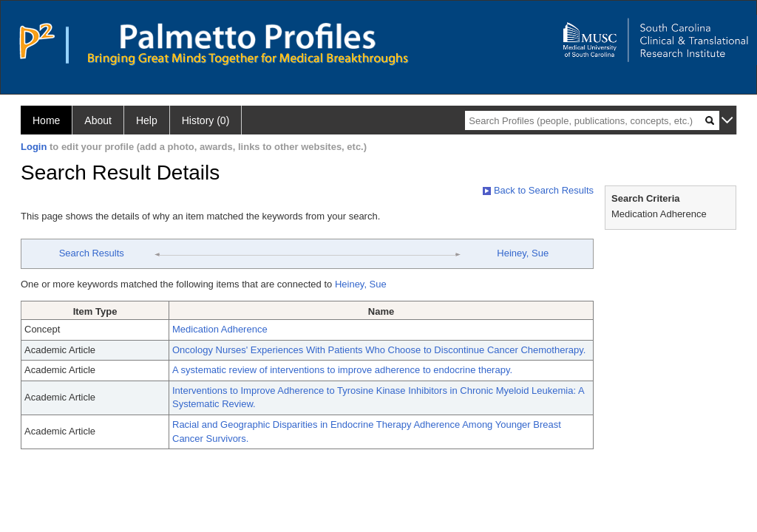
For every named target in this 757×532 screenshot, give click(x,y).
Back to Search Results (538, 190)
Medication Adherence (220, 329)
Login (34, 147)
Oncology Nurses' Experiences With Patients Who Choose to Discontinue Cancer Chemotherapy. (379, 350)
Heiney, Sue (523, 253)
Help (147, 120)
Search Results (92, 253)
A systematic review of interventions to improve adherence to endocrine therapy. (342, 370)
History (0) (206, 120)
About (98, 120)
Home (46, 120)
